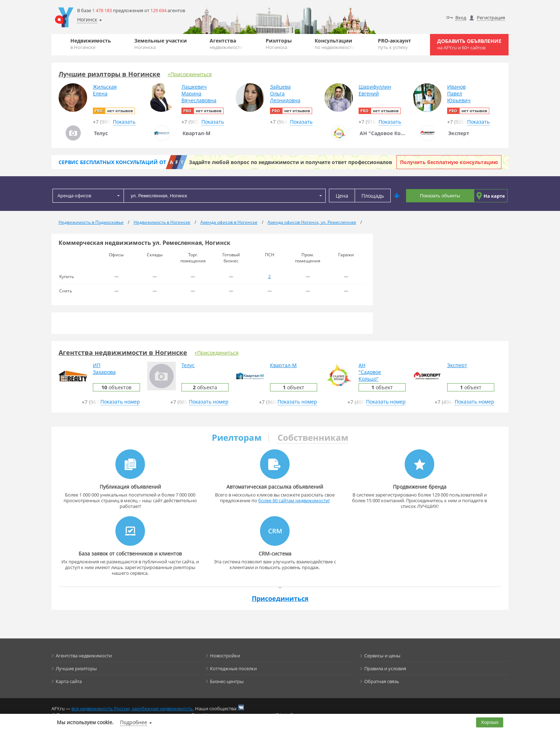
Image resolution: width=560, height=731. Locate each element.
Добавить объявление (469, 44)
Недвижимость (91, 44)
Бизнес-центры (227, 681)
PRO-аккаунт (394, 44)
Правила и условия (385, 668)
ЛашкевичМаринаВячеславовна (199, 93)
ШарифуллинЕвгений (375, 90)
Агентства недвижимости (84, 656)
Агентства (226, 44)
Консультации (335, 44)
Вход (461, 18)
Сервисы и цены (382, 656)
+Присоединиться (190, 74)
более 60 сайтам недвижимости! (294, 500)
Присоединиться (280, 598)
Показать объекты (440, 196)
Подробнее (134, 722)
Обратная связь (382, 681)
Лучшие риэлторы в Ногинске (109, 74)
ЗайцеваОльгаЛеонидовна (285, 93)
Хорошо (490, 722)
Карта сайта (69, 681)
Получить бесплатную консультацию (449, 162)
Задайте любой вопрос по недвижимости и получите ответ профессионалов (291, 162)
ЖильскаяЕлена (105, 90)
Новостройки (225, 656)
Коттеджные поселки (233, 668)
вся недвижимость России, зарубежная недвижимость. (133, 708)
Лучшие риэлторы (76, 668)
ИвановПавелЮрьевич (459, 93)
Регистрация (491, 18)
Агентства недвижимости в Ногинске (123, 352)
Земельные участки (161, 44)
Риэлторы (279, 44)
